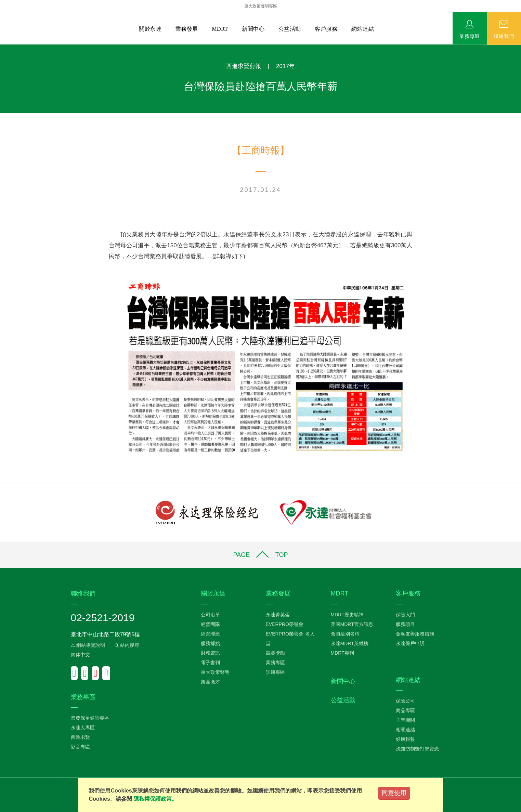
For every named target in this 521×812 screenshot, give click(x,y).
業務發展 (187, 29)
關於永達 (150, 29)
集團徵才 (210, 682)
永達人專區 (83, 728)
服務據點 (210, 643)
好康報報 (405, 739)
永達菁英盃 (278, 615)
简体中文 (80, 655)
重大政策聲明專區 (261, 6)
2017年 (285, 66)
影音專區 (80, 747)
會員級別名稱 (345, 634)
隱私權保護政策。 (155, 799)
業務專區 (470, 36)
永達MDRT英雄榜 (350, 643)
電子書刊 (210, 663)
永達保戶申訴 (410, 643)
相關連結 (405, 730)
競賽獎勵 (275, 653)
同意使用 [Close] (394, 793)
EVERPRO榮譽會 (285, 624)
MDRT (220, 29)
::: (2, 48)
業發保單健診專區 (90, 718)
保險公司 (405, 701)
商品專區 (405, 710)
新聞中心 (253, 29)
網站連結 (363, 29)
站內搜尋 (126, 645)
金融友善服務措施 (415, 634)
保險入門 (405, 615)
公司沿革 (210, 615)
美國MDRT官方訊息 (352, 624)
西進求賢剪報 (244, 66)
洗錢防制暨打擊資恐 (417, 749)
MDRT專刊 (342, 653)
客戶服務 (326, 29)
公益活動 (290, 29)
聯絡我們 (504, 36)
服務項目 (405, 624)
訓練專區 (275, 672)
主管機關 (405, 720)
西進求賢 (80, 737)
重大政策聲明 (215, 672)
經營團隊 (210, 624)
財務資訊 (210, 653)
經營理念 (210, 634)
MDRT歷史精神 (347, 615)
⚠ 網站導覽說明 (88, 645)
